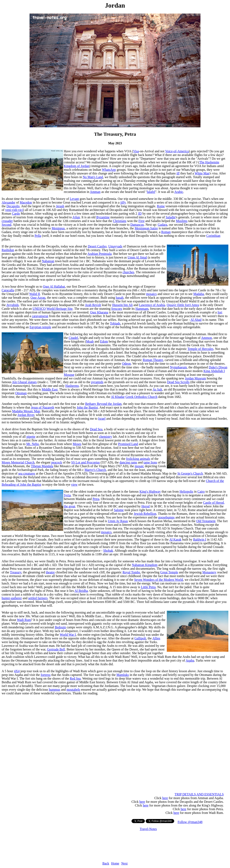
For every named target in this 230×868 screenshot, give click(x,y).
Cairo (201, 492)
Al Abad (196, 320)
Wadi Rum (24, 620)
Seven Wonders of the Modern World (159, 580)
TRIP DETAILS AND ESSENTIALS (199, 794)
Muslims (182, 221)
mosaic (139, 466)
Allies (156, 638)
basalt (120, 298)
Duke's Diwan (218, 367)
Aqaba (190, 660)
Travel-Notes (148, 829)
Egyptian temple (40, 327)
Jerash (60, 206)
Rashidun (8, 250)
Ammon (206, 338)
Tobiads (115, 323)
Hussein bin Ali (122, 305)
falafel (151, 192)
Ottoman (21, 393)
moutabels (73, 690)
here (165, 798)
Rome (161, 206)
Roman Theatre (153, 360)
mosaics (151, 294)
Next (124, 863)
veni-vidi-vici (14, 210)
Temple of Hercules (200, 349)
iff (178, 173)
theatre (50, 572)
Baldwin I (200, 539)
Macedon (26, 202)
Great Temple (169, 572)
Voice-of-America (177, 151)
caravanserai (40, 316)
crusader (7, 221)
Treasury (16, 572)
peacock (57, 462)
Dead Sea (96, 429)
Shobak (108, 551)
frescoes (117, 309)
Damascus (137, 225)
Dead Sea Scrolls (178, 382)
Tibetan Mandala (42, 466)
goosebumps (166, 517)
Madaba (199, 294)
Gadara (162, 225)
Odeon (126, 364)
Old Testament (206, 521)
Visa (136, 151)
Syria (67, 495)
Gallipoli (140, 638)
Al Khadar (118, 397)
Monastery (209, 572)
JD (140, 214)
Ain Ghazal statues (24, 382)
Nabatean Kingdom (145, 565)
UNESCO (39, 309)
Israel (102, 419)
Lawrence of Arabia (152, 305)
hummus (54, 690)
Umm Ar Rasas (118, 521)
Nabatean (48, 261)
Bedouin (60, 627)
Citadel (73, 338)
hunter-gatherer (12, 598)
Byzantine (103, 217)
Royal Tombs (131, 572)
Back (106, 863)
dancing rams (128, 462)
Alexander (9, 202)
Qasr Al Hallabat (54, 286)
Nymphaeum (178, 367)
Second (6, 225)
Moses (77, 444)
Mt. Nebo (33, 444)
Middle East (50, 389)
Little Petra (148, 587)
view (74, 485)
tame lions (150, 462)
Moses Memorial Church (18, 462)
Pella (38, 236)
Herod (145, 506)
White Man (202, 173)
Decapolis (13, 206)
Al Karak (175, 539)
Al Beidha (81, 591)
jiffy (123, 202)
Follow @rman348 (190, 822)
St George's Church (190, 473)
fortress (46, 675)
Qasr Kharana (99, 312)
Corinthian (213, 236)
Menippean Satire (146, 228)
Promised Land (128, 444)
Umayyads (115, 246)
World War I (68, 635)
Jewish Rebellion (145, 514)
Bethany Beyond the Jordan (103, 404)
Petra (96, 499)
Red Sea (75, 678)
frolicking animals (138, 459)
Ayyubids (13, 305)
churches (128, 272)
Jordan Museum (195, 378)
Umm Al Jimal (137, 257)
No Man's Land (93, 177)
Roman (166, 232)
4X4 (17, 671)
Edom (104, 341)
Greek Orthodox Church (141, 397)
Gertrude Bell (56, 649)
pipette (31, 437)
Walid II (34, 294)
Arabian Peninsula (100, 254)
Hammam (142, 309)
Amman (95, 192)
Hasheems (72, 386)
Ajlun (76, 217)
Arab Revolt (93, 305)
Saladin (170, 217)
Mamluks (123, 675)
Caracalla (8, 290)
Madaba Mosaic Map (26, 411)
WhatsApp (109, 170)
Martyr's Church (95, 470)
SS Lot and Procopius (85, 462)
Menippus (58, 228)
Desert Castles (97, 246)
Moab (90, 341)
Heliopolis (186, 492)
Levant (74, 199)
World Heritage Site (60, 309)
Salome (119, 510)
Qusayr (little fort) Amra (183, 305)
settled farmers (38, 598)
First (141, 221)
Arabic (179, 192)
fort (220, 312)
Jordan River (26, 415)
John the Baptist (87, 407)
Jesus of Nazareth (43, 407)
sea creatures (27, 473)
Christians (120, 221)
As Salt (157, 389)
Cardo (16, 214)
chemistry (106, 437)
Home (115, 863)
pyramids (97, 382)
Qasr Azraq (38, 298)
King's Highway (150, 492)
